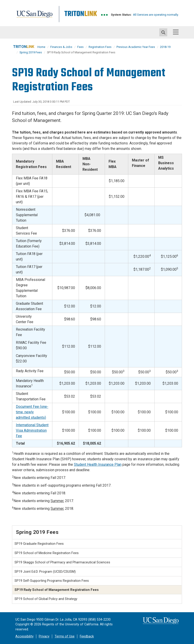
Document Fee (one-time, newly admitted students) (32, 412)
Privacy (44, 636)
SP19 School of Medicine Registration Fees (47, 553)
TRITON (24, 47)
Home (41, 47)
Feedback (87, 636)
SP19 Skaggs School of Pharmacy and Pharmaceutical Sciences (62, 562)
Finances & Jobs (61, 47)
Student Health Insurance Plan (98, 464)
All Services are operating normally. (156, 15)
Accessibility (24, 636)
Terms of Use (65, 636)
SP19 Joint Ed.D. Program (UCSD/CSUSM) (45, 572)
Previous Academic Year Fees (136, 47)
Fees (80, 47)
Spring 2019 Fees (31, 52)
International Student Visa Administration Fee (32, 430)
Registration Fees (100, 47)
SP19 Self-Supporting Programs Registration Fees (52, 581)
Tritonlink (80, 17)
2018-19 (165, 47)
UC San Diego (36, 17)
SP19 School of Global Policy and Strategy (46, 599)
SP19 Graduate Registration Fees (39, 544)
